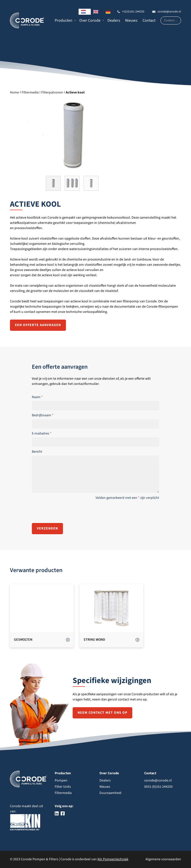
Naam (37, 397)
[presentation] (70, 511)
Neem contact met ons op (102, 713)
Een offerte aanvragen (38, 325)
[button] (65, 20)
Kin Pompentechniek (113, 859)
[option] (97, 12)
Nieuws (131, 20)
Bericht (37, 452)
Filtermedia (30, 92)
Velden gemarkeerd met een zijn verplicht (127, 498)
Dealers (114, 20)
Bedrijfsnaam (43, 415)
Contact (149, 20)
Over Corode (90, 20)
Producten (64, 20)
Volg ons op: (64, 806)
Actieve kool (75, 92)
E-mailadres (42, 434)
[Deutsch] (109, 12)
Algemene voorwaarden (163, 859)
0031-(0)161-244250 (158, 787)
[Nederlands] (85, 12)
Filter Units (63, 787)
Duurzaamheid (110, 793)
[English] (97, 12)
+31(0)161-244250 (133, 12)
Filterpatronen (52, 92)
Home (14, 92)
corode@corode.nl (169, 12)
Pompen (61, 781)
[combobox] (85, 12)
